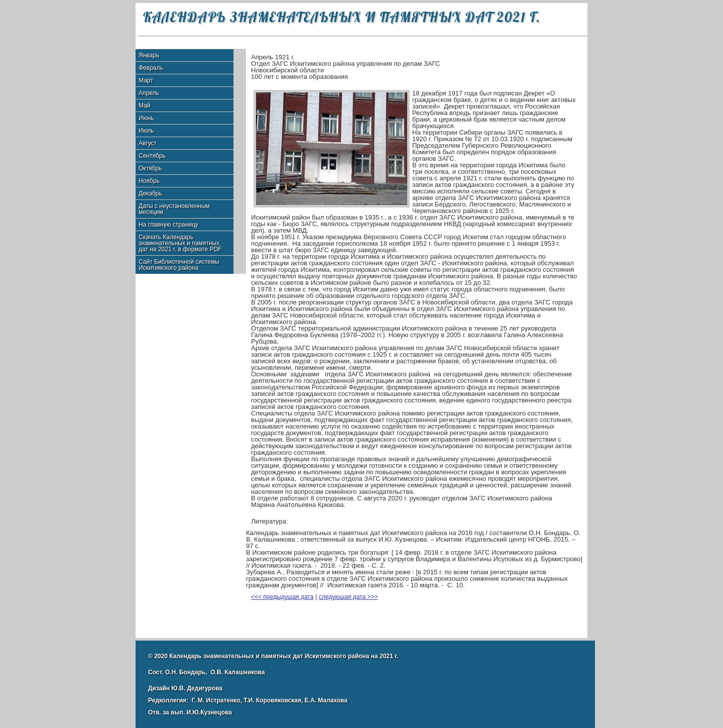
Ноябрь (149, 181)
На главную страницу (168, 225)
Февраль (151, 68)
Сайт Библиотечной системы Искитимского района (179, 265)
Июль (146, 131)
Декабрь (150, 193)
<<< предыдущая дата (282, 597)
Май (145, 106)
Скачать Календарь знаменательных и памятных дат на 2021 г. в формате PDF (180, 243)
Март (146, 80)
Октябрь (150, 168)
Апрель (149, 93)
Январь (149, 55)
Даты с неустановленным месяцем (174, 209)
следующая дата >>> (348, 597)
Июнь (146, 118)
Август (148, 143)
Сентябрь (152, 156)
